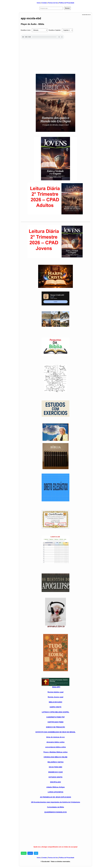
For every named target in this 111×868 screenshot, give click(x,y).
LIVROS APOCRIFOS (55, 792)
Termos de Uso (53, 3)
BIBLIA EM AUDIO (55, 702)
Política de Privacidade (67, 3)
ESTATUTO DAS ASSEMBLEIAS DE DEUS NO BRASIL (55, 732)
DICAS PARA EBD (55, 767)
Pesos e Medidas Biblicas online (55, 752)
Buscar (67, 8)
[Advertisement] (55, 54)
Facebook (30, 853)
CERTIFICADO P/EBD (55, 722)
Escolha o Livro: (26, 30)
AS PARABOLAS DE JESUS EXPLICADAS (55, 797)
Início (39, 3)
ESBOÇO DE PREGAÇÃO (55, 727)
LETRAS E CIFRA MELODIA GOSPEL (55, 712)
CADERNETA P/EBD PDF (55, 717)
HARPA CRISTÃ (55, 707)
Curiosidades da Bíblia (55, 807)
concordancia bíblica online (55, 747)
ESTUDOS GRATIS (56, 777)
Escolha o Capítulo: (55, 30)
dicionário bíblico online (55, 742)
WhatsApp (24, 853)
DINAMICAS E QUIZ (55, 772)
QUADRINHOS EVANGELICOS (55, 812)
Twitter (36, 853)
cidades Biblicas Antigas (55, 787)
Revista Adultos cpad (55, 692)
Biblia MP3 (56, 687)
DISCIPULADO (55, 782)
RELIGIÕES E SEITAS (55, 762)
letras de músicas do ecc (55, 737)
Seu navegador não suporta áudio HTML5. (42, 37)
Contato (44, 3)
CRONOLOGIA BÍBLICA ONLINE (55, 757)
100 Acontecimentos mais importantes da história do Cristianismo (55, 802)
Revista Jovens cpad (55, 697)
